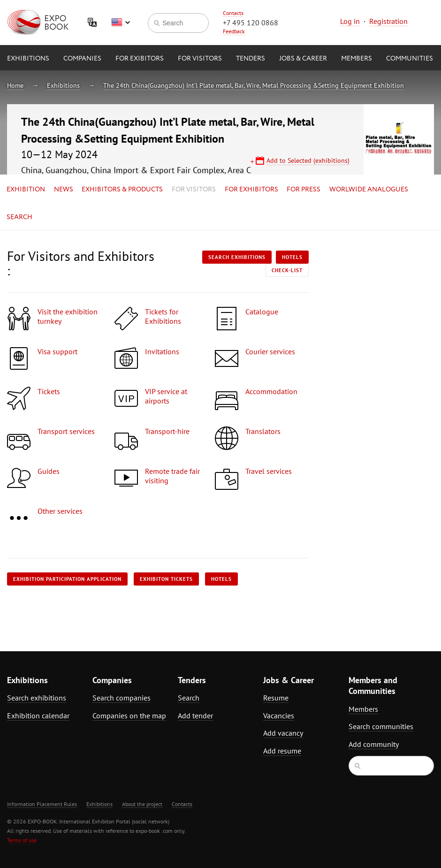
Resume (276, 698)
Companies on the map (129, 716)
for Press (304, 190)
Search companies (122, 698)
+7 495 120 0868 (251, 23)
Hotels (292, 257)
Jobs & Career (303, 59)
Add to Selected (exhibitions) (308, 160)
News (64, 190)
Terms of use (22, 840)
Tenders (251, 59)
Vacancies (279, 716)
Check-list (287, 270)
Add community (374, 744)
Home (15, 85)
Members (357, 59)
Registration (388, 21)
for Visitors (200, 59)
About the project (142, 804)
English (121, 23)
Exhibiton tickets (166, 579)
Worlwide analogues (369, 190)
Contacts (233, 13)
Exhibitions (28, 59)
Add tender (195, 716)
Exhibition (26, 190)
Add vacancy (283, 733)
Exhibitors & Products (122, 190)
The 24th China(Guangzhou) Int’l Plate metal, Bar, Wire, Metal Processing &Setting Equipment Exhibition (254, 85)
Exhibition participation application (67, 579)
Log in (350, 21)
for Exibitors (140, 59)
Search (19, 217)
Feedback (234, 31)
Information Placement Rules (42, 804)
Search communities (381, 726)
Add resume (282, 751)
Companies (82, 59)
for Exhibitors (251, 190)
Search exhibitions (237, 257)
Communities (410, 59)
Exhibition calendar (38, 716)
